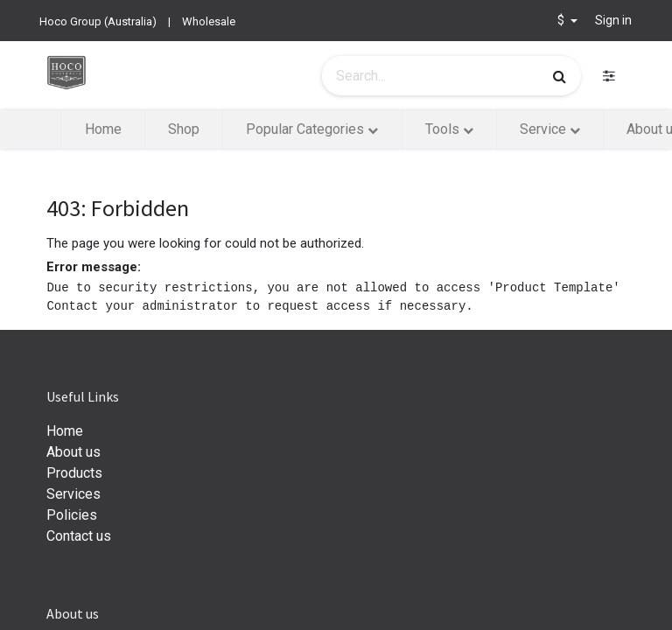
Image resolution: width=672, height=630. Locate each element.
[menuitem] (102, 129)
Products (74, 473)
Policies (72, 515)
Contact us (79, 536)
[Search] (560, 76)
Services (73, 494)
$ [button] (562, 20)
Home (65, 431)
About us (73, 452)
